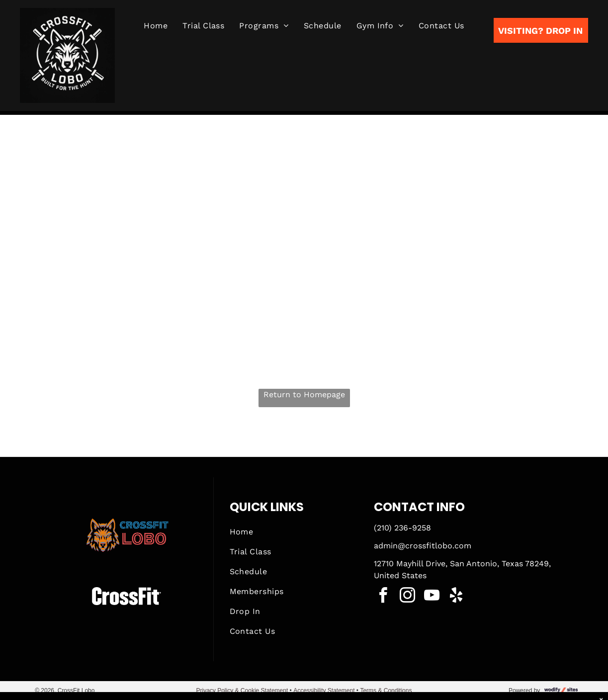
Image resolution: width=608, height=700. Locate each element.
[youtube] (432, 597)
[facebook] (383, 597)
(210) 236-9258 (402, 528)
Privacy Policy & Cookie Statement (242, 691)
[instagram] (407, 597)
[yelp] (456, 597)
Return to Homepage (304, 394)
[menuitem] (156, 26)
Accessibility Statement (324, 691)
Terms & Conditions (386, 691)
